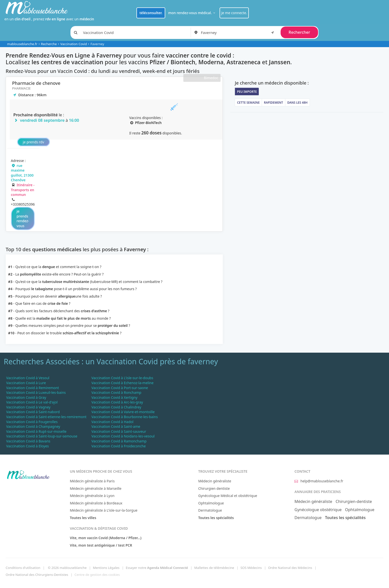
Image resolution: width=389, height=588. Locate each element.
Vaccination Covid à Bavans (28, 441)
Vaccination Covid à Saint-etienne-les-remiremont (46, 417)
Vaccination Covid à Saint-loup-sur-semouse (42, 436)
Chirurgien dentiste (214, 488)
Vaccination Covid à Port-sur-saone (120, 388)
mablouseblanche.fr (22, 44)
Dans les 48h (297, 103)
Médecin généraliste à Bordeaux (96, 503)
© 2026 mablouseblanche (67, 568)
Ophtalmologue (211, 503)
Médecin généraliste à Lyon (92, 496)
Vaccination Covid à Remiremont (32, 388)
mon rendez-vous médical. (192, 13)
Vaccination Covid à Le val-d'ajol (32, 402)
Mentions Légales (106, 568)
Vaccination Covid (74, 44)
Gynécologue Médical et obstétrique (228, 496)
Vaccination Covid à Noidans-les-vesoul (123, 436)
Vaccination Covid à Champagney (33, 426)
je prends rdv (33, 142)
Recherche (49, 44)
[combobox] (238, 32)
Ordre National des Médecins (290, 568)
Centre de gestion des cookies (97, 575)
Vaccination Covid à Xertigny (114, 397)
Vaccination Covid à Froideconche (118, 446)
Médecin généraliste (215, 481)
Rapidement (274, 103)
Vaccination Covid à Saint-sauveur (119, 431)
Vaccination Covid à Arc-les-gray (117, 402)
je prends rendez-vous (23, 218)
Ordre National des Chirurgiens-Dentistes (37, 575)
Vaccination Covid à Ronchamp (116, 392)
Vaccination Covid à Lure (26, 383)
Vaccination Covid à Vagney (28, 407)
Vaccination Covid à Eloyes (28, 446)
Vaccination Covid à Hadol (112, 422)
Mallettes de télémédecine (214, 568)
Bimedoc (211, 78)
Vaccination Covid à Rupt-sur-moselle (36, 431)
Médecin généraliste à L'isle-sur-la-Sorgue (104, 510)
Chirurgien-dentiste (354, 501)
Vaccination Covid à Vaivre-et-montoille (123, 412)
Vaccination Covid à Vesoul (28, 378)
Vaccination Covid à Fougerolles (32, 422)
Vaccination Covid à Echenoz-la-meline (122, 383)
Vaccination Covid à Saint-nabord (33, 412)
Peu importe (247, 92)
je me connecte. (234, 13)
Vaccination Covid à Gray (26, 397)
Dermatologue (210, 510)
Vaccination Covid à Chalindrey (116, 407)
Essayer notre (157, 568)
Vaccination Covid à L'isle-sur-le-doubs (122, 378)
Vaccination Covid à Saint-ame (116, 426)
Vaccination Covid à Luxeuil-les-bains (36, 392)
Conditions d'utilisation (23, 568)
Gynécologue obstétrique (318, 510)
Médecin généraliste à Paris (92, 481)
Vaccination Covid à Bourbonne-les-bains (124, 417)
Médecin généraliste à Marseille (96, 488)
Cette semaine (248, 103)
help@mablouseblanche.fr (319, 481)
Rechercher (299, 32)
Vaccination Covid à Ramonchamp (119, 441)
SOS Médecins (251, 568)
